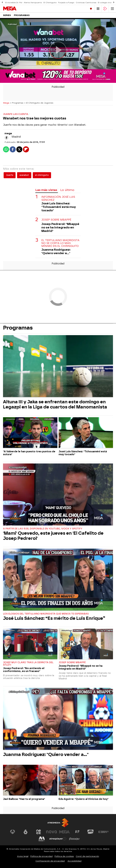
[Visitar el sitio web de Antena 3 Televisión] (13, 832)
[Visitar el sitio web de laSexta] (26, 832)
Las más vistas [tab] (46, 190)
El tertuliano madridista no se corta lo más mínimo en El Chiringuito (60, 243)
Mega (6, 103)
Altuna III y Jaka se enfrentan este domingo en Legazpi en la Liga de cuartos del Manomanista (55, 404)
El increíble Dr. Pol (14, 3)
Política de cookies (64, 856)
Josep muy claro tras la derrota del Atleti (28, 664)
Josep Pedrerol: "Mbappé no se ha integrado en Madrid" (60, 227)
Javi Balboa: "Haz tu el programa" (24, 799)
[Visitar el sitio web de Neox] (39, 832)
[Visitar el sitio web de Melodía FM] (42, 839)
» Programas (17, 103)
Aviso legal (23, 856)
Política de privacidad (41, 856)
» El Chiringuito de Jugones (39, 103)
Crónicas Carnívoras (86, 3)
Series (7, 15)
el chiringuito (42, 175)
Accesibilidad (74, 861)
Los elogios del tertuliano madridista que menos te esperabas (46, 614)
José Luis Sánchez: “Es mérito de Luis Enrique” (54, 618)
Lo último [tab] (67, 190)
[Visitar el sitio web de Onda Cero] (90, 832)
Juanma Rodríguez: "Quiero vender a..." (56, 251)
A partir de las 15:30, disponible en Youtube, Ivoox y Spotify (43, 529)
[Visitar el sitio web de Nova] (52, 832)
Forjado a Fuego (66, 3)
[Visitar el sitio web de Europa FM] (103, 832)
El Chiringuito (50, 3)
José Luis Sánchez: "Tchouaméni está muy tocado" (59, 207)
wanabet (24, 175)
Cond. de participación (87, 856)
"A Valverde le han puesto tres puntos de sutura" (29, 453)
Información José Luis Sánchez (58, 198)
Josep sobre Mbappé (56, 220)
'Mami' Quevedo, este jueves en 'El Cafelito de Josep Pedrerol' (53, 536)
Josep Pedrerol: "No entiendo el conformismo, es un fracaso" (24, 670)
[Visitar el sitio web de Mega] (64, 832)
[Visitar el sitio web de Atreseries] (77, 832)
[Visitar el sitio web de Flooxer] (74, 839)
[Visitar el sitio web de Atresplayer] (58, 839)
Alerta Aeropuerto (33, 3)
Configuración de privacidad (50, 861)
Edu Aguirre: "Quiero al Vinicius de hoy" (84, 799)
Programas (22, 15)
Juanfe (10, 175)
